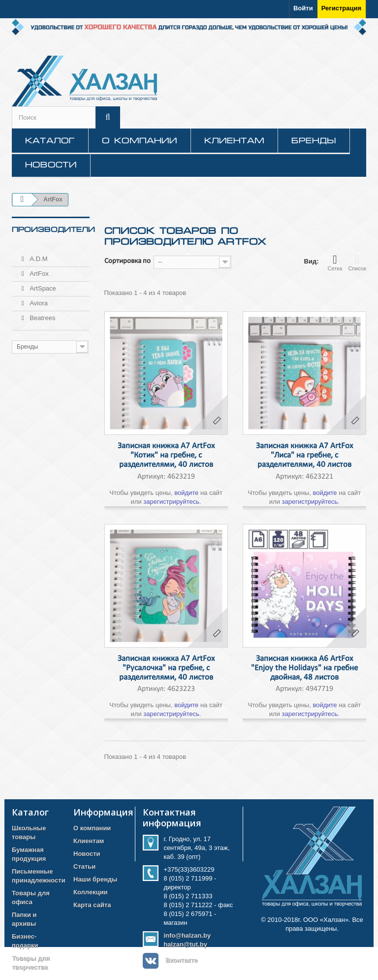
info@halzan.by (187, 935)
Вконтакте (181, 961)
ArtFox (38, 270)
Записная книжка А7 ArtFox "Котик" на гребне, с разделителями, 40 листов (166, 455)
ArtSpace (42, 284)
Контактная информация (172, 817)
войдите (186, 493)
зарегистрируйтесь (171, 502)
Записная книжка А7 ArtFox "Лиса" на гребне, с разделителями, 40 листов (304, 455)
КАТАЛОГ (50, 140)
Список (357, 262)
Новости (51, 164)
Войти (303, 8)
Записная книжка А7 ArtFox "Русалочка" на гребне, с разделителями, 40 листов (166, 668)
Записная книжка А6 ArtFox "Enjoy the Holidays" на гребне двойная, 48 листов (304, 668)
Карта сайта (92, 905)
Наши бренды (95, 879)
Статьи (84, 866)
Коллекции (91, 892)
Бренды (314, 140)
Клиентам (234, 140)
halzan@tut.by (185, 944)
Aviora (38, 299)
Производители (53, 229)
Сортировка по (127, 261)
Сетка (335, 262)
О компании (140, 140)
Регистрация (341, 8)
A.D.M (38, 255)
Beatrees (42, 314)
